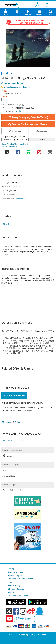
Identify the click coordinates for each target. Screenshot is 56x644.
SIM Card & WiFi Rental (18, 596)
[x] (9, 611)
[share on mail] (50, 151)
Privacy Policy (14, 569)
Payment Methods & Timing (12, 146)
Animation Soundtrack (12, 83)
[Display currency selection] (3, 100)
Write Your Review (14, 395)
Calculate (42, 140)
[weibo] (31, 611)
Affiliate (11, 592)
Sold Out (20, 111)
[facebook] (16, 611)
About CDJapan (15, 575)
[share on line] (29, 151)
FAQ (10, 582)
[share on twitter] (7, 151)
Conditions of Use (16, 572)
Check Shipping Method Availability (15, 144)
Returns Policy (14, 586)
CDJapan (6, 422)
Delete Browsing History (12, 440)
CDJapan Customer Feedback (21, 579)
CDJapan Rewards (16, 589)
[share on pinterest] (39, 151)
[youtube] (9, 619)
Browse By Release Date (13, 490)
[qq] (39, 611)
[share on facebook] (18, 151)
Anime (18, 422)
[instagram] (23, 611)
